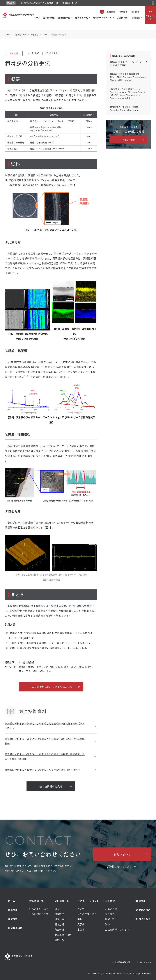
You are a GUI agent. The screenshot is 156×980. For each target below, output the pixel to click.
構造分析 (59, 924)
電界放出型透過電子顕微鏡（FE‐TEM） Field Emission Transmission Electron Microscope (128, 77)
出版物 (81, 930)
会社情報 (136, 17)
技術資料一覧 (64, 17)
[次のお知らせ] (153, 4)
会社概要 (110, 914)
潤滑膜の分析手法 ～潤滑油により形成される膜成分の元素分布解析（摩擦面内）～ (45, 726)
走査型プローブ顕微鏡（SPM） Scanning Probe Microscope (125, 109)
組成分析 (59, 919)
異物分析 (59, 940)
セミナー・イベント (102, 17)
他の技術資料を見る (51, 786)
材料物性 (59, 914)
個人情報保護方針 (122, 962)
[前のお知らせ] (153, 2)
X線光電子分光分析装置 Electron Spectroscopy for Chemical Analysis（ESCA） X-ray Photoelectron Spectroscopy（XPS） (128, 94)
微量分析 (59, 930)
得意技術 (123, 12)
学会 (80, 919)
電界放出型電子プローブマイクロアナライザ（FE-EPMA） (129, 64)
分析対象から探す (39, 909)
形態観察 (35, 35)
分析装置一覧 (82, 17)
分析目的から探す (39, 914)
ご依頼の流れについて (119, 866)
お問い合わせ (151, 15)
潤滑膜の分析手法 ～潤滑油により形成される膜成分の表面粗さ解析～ (42, 770)
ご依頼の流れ (123, 17)
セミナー (82, 909)
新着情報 (111, 12)
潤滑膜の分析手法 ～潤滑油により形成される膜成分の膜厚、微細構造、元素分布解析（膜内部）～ (45, 757)
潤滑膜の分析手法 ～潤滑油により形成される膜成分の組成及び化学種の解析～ (45, 741)
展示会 (81, 924)
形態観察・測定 (63, 935)
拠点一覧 (110, 919)
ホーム (37, 17)
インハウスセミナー (88, 914)
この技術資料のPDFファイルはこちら (51, 687)
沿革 (108, 924)
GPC (57, 909)
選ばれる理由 (49, 17)
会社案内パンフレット (117, 930)
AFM (45, 35)
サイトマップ (145, 962)
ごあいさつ (111, 909)
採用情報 (135, 12)
